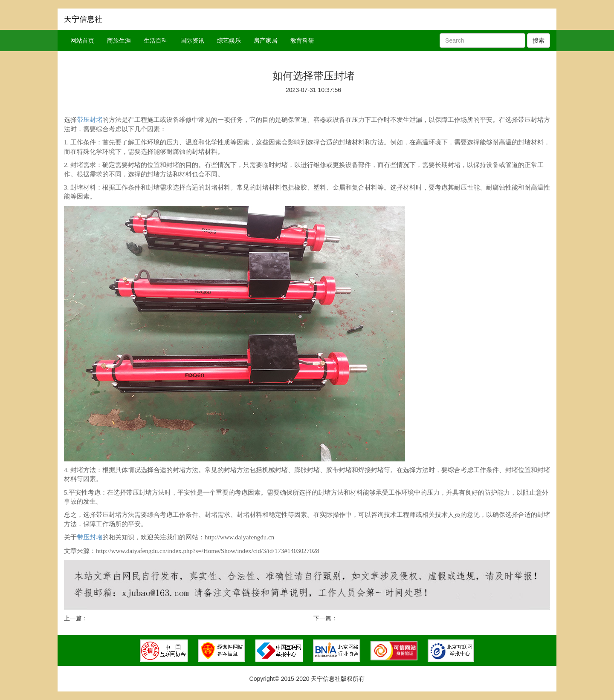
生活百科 (156, 40)
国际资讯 (192, 40)
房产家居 (266, 40)
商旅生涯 (119, 40)
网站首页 (82, 40)
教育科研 (302, 40)
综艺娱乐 (229, 40)
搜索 (539, 40)
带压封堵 (90, 120)
